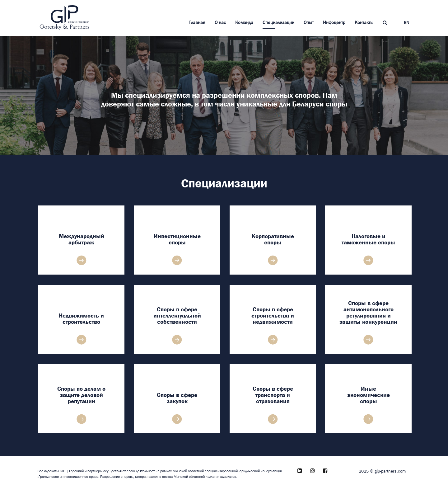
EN (406, 23)
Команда (244, 23)
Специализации (278, 23)
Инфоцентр (334, 23)
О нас (220, 23)
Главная (197, 23)
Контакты (364, 23)
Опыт (309, 23)
